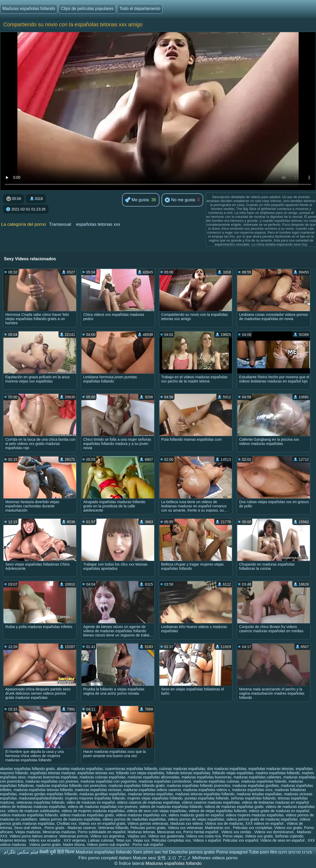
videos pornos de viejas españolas (196, 819)
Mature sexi (144, 858)
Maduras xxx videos (187, 823)
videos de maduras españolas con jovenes (103, 807)
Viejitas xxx (137, 836)
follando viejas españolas (233, 773)
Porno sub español (148, 845)
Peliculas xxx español (241, 840)
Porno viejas (233, 836)
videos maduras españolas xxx (141, 815)
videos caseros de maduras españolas (149, 802)
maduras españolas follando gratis (137, 786)
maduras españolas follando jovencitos (199, 786)
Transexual (60, 224)
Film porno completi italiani (105, 858)
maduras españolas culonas (216, 781)
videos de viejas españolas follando (218, 811)
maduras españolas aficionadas (154, 777)
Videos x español (207, 840)
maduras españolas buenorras (206, 777)
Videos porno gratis (45, 845)
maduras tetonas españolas (150, 794)
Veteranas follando (113, 828)
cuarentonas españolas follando (131, 769)
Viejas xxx (141, 840)
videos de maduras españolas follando (171, 807)
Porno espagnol (232, 852)
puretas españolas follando (206, 798)
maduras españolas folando (264, 781)
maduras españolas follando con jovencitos (71, 786)
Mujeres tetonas (13, 840)
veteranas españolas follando (40, 802)
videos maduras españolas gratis (87, 815)
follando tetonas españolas (188, 773)
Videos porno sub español (109, 845)
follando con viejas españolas (140, 773)
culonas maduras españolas (182, 769)
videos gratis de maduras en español (279, 811)
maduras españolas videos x (206, 790)
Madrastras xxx (218, 828)
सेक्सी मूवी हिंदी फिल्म (57, 852)
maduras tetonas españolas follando (205, 794)
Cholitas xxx (67, 823)
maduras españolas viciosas (98, 790)
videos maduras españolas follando (29, 815)
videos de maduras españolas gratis (234, 807)
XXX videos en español (265, 823)
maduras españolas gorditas (256, 786)
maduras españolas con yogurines (108, 781)
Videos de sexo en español (283, 840)
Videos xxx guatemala (166, 836)
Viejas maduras (28, 832)
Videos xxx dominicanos (275, 832)
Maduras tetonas (141, 832)
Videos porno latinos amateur (33, 836)
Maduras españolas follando (29, 9)
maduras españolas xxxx (252, 790)
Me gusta (137, 200)
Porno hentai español (201, 832)
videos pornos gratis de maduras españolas (262, 819)
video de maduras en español (91, 802)
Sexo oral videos (28, 828)
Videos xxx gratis (288, 828)
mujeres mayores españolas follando (95, 798)
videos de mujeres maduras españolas (93, 811)
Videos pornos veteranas (148, 823)
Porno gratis (55, 828)
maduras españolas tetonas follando (43, 790)
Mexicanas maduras (59, 832)
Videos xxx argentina (108, 836)
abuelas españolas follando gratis (27, 769)
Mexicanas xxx (169, 832)
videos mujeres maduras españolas (255, 815)
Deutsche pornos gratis (192, 852)
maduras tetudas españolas (259, 794)
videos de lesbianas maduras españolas (33, 807)
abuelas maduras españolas (80, 769)
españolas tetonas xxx (98, 224)
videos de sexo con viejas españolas (157, 811)
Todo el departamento (140, 9)
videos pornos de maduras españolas (70, 819)
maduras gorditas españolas (103, 794)
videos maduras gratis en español (196, 815)
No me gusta (180, 200)
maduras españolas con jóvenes (52, 781)
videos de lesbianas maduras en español (275, 802)
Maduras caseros (82, 828)
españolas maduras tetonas (271, 769)
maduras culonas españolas (103, 777)
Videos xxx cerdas (237, 832)
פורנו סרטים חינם (295, 852)
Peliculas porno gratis (148, 828)
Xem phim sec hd (150, 852)
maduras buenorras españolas (53, 777)
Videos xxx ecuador (45, 840)
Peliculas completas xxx (171, 840)
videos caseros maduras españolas (211, 802)
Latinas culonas (101, 840)
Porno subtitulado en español (102, 832)
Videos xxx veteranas (185, 828)
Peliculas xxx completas (253, 828)
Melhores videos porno (215, 858)
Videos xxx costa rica (203, 836)
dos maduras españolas (227, 769)
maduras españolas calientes (257, 777)
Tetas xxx (123, 840)
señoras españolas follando (253, 798)
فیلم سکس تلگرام (21, 852)
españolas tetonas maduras (53, 773)
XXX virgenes (75, 840)
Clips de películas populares (87, 9)
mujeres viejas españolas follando (155, 798)
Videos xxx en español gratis (102, 823)
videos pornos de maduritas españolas (134, 819)
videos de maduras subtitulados (34, 811)
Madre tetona (74, 845)
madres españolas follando (278, 773)
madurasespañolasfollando (41, 798)
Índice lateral (132, 863)
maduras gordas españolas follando (48, 794)
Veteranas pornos (74, 836)
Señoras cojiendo (289, 836)
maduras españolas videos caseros (152, 790)
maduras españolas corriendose (165, 781)
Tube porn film (263, 852)
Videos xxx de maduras (224, 823)
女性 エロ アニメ (174, 858)
